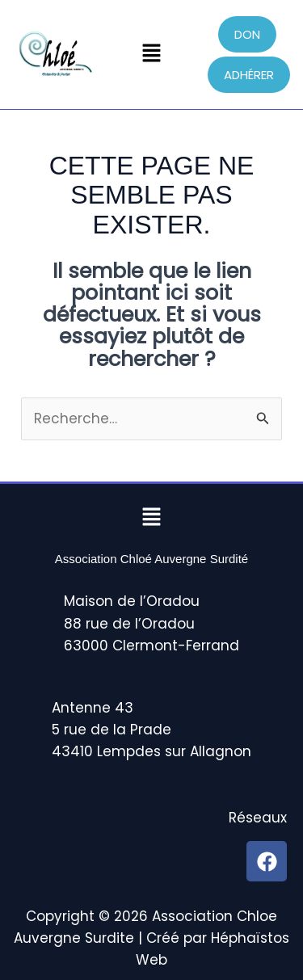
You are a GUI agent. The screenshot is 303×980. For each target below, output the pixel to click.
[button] (151, 54)
